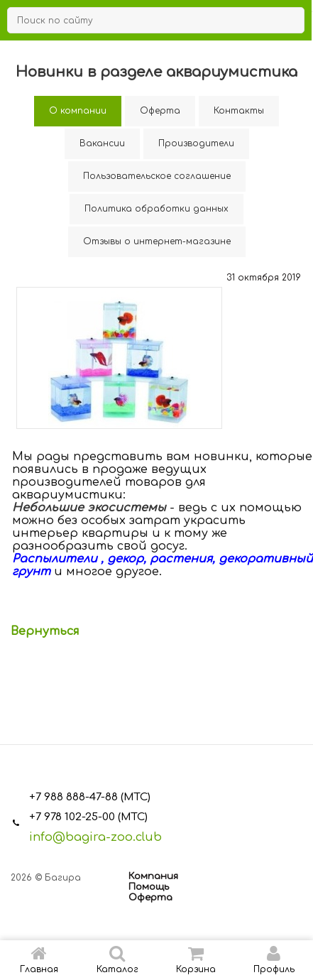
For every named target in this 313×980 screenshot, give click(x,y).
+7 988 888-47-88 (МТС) (90, 797)
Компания (153, 876)
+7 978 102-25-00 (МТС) (88, 817)
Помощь (149, 887)
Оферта (150, 898)
